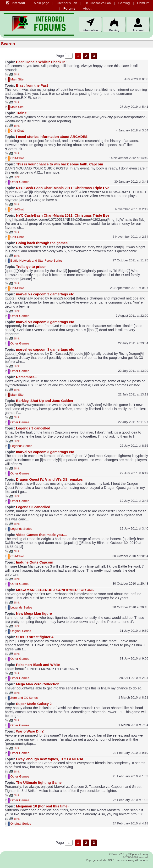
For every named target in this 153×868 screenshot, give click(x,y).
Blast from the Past (32, 85)
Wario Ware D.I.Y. (30, 731)
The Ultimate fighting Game (39, 783)
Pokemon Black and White (38, 665)
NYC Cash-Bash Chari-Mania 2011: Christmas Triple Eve (63, 188)
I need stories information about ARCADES (52, 137)
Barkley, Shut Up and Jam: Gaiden (44, 401)
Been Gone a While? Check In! (41, 62)
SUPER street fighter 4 (35, 637)
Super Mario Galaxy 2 (34, 704)
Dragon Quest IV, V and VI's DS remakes (49, 479)
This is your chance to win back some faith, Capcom (60, 164)
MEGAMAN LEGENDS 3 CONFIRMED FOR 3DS (55, 590)
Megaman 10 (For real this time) (42, 806)
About (87, 8)
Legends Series (21, 446)
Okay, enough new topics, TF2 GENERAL (50, 759)
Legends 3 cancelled (33, 428)
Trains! (22, 113)
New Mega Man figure (34, 614)
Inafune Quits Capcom (35, 562)
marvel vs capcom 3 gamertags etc (45, 294)
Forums (69, 8)
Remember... (26, 377)
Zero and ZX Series (24, 698)
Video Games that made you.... (41, 535)
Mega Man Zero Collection (38, 684)
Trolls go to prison (31, 267)
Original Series (21, 631)
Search (8, 44)
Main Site (17, 80)
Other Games (20, 182)
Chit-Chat (17, 131)
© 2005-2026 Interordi (135, 857)
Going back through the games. (42, 243)
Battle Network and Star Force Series (36, 261)
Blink (14, 74)
